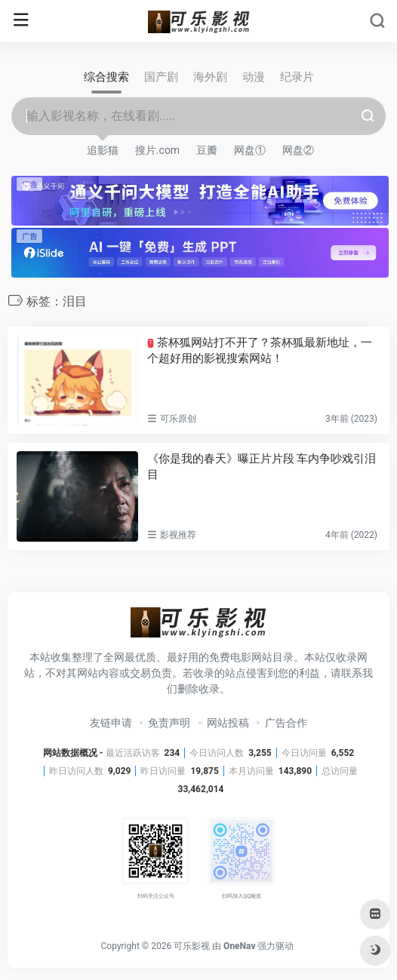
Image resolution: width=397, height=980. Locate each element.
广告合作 (286, 723)
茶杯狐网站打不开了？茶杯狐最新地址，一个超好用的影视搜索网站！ (260, 350)
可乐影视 (192, 946)
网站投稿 (228, 723)
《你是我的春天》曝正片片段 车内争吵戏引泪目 (262, 467)
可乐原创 (178, 419)
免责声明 (169, 723)
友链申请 (111, 723)
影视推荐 (178, 535)
